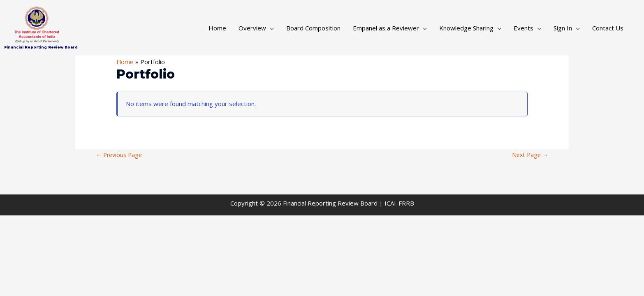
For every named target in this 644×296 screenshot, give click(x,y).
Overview (252, 28)
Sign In (563, 28)
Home (217, 28)
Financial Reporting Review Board (42, 47)
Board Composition (313, 28)
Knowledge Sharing (466, 28)
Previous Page (120, 155)
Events (524, 28)
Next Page (529, 155)
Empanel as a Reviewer (386, 28)
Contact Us (608, 28)
